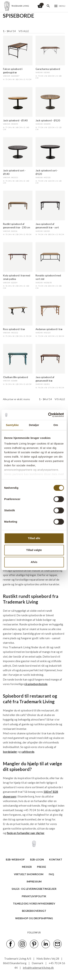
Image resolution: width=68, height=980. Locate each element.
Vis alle (24, 31)
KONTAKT (56, 859)
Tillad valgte (34, 550)
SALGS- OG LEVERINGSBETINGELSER (34, 889)
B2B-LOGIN (37, 859)
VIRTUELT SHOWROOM (29, 874)
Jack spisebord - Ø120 (48, 120)
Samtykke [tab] (12, 425)
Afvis (34, 562)
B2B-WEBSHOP (15, 859)
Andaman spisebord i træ (49, 329)
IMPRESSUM (34, 881)
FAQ (51, 874)
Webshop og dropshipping (34, 918)
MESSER (27, 867)
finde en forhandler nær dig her (25, 833)
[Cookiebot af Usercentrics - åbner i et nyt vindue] (48, 415)
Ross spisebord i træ (14, 329)
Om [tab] (56, 425)
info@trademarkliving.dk (38, 968)
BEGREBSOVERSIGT (34, 911)
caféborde (28, 752)
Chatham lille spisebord (16, 377)
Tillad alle (34, 538)
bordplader (10, 752)
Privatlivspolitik (34, 896)
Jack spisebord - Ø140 (15, 120)
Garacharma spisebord (48, 69)
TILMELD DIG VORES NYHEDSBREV (34, 903)
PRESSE (42, 867)
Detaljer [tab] (34, 425)
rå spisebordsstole (36, 684)
